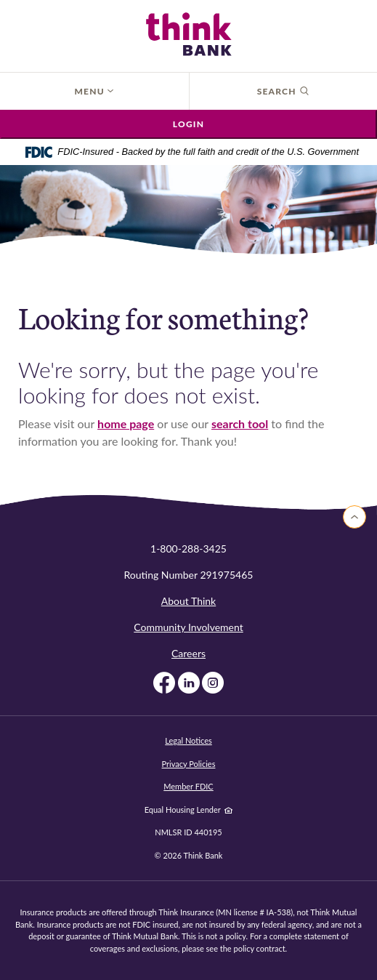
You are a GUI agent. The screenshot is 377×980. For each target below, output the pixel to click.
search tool (240, 423)
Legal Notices (188, 740)
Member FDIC (188, 786)
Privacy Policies (189, 764)
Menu (94, 91)
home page (126, 423)
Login (188, 124)
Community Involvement (188, 627)
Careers (188, 653)
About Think (188, 601)
